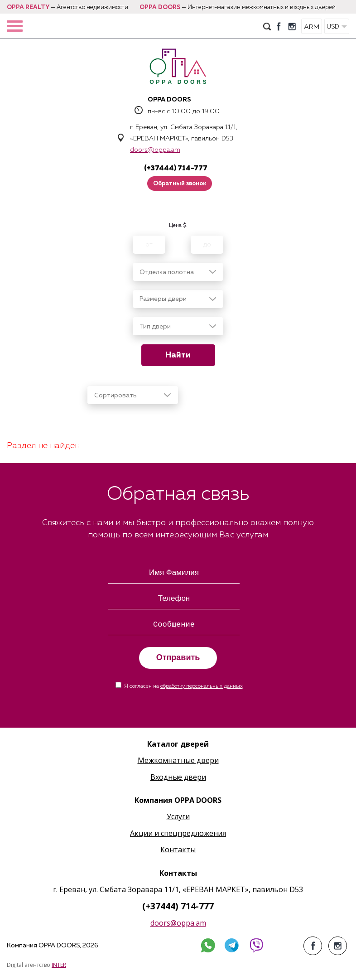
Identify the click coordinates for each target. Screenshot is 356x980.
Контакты (178, 850)
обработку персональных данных (202, 686)
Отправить (178, 657)
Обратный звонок (180, 184)
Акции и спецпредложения (178, 833)
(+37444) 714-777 (176, 168)
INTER (59, 965)
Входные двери (178, 777)
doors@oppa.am (155, 150)
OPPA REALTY (28, 7)
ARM (312, 27)
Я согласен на (183, 686)
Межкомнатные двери (178, 760)
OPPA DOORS (160, 7)
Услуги (178, 816)
